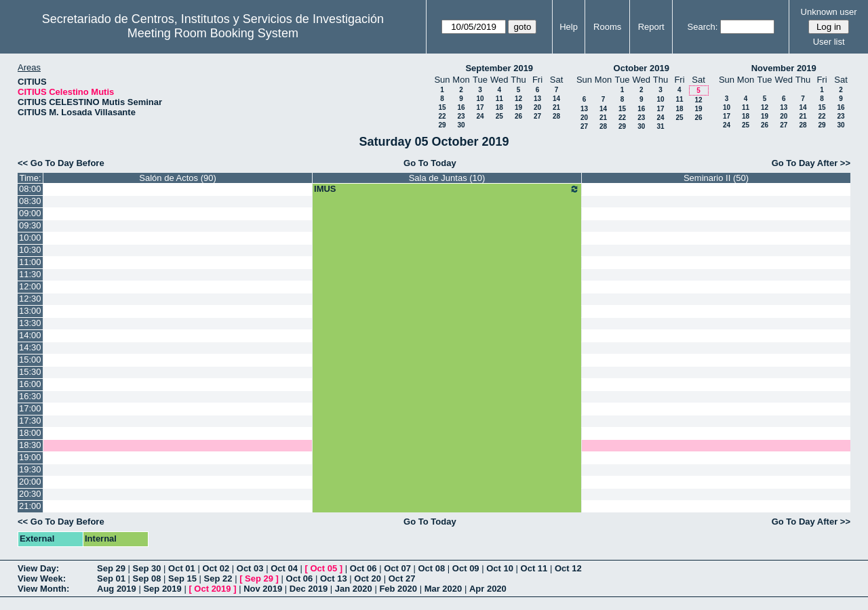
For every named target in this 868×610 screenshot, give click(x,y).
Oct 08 (431, 568)
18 (499, 107)
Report (651, 27)
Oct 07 (397, 568)
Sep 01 (111, 578)
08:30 (30, 201)
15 (442, 107)
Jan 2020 (354, 589)
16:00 (30, 384)
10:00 (30, 238)
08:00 (30, 189)
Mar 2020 (443, 589)
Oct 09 (466, 568)
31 (660, 126)
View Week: (42, 578)
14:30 (30, 347)
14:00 (30, 335)
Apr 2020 (488, 589)
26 (518, 116)
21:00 (30, 506)
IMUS (447, 189)
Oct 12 (568, 568)
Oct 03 (250, 568)
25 (499, 116)
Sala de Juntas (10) (447, 178)
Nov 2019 (263, 589)
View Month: (43, 589)
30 (461, 125)
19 (518, 107)
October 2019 (642, 68)
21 (556, 107)
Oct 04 (284, 568)
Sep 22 (218, 578)
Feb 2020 (398, 589)
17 (480, 107)
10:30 (30, 250)
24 (480, 116)
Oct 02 (216, 568)
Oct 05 (323, 568)
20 (537, 107)
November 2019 (784, 68)
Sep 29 (111, 568)
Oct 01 (182, 568)
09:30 (30, 225)
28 (556, 116)
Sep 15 (182, 578)
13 (537, 99)
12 (518, 99)
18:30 (30, 445)
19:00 (30, 457)
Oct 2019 (212, 589)
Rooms (607, 27)
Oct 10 (500, 568)
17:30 (30, 421)
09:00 (30, 213)
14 (556, 99)
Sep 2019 (162, 589)
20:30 (30, 494)
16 (461, 107)
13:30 (30, 323)
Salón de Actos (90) (177, 178)
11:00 (30, 262)
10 (480, 99)
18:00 (30, 433)
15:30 (30, 372)
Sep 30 (147, 568)
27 (537, 116)
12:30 (30, 299)
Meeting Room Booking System (213, 33)
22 (442, 116)
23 (461, 116)
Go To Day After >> (811, 163)
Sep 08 (147, 578)
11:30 (30, 274)
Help (569, 27)
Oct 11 (534, 568)
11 (499, 99)
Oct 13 (334, 578)
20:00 (30, 482)
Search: (703, 27)
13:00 (30, 311)
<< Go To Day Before (61, 163)
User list (829, 42)
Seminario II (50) (716, 178)
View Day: (38, 568)
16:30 (30, 396)
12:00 (30, 286)
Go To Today (430, 163)
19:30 (30, 469)
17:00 (30, 408)
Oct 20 (368, 578)
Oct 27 (402, 578)
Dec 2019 (309, 589)
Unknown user (829, 12)
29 (442, 125)
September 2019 (499, 68)
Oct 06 (363, 568)
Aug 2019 (117, 589)
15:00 (30, 360)
